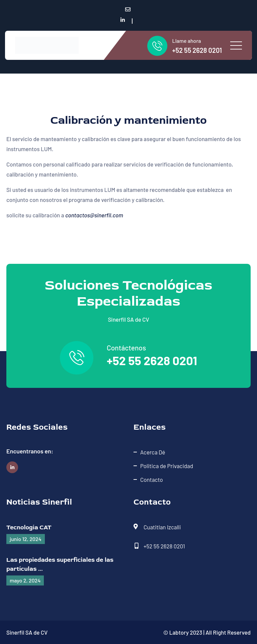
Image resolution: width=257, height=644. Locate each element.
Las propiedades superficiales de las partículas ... (60, 564)
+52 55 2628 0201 (197, 50)
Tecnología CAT (29, 527)
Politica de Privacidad (167, 466)
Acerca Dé (153, 452)
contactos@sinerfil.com (94, 215)
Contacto (152, 479)
